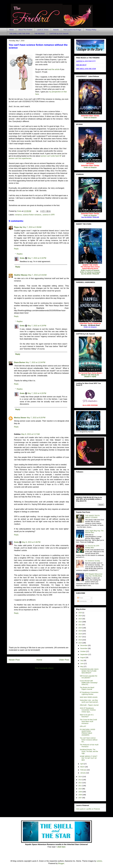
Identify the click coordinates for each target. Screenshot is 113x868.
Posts (80, 598)
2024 (80, 616)
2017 (80, 637)
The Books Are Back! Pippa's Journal (87, 688)
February (84, 770)
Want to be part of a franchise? (87, 716)
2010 (80, 789)
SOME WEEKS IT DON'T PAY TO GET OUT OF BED (89, 758)
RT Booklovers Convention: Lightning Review (89, 693)
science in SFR (49, 215)
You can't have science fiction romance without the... (89, 740)
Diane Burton (20, 362)
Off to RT (83, 726)
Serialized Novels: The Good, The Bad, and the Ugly (89, 751)
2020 (80, 628)
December (84, 645)
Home (12, 30)
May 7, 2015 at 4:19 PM (37, 326)
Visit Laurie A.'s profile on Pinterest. (88, 809)
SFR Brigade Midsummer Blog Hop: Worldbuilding (94, 575)
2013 (80, 780)
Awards (56, 30)
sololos (99, 861)
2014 (80, 777)
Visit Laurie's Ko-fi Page (72, 30)
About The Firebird (25, 30)
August (83, 657)
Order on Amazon (90, 118)
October (83, 651)
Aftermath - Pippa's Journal (89, 705)
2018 (80, 634)
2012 (80, 783)
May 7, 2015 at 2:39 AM (32, 227)
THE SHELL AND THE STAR (20, 34)
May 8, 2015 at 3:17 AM (31, 434)
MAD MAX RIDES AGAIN (89, 697)
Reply (16, 249)
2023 (80, 619)
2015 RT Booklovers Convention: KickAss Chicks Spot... (88, 710)
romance (18, 215)
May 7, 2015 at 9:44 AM (37, 275)
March (83, 767)
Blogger (61, 863)
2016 (80, 640)
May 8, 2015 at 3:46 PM (31, 542)
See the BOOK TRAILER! (90, 274)
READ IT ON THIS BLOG (90, 375)
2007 (80, 798)
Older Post (64, 660)
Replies (20, 254)
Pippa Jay (18, 227)
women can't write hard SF (51, 156)
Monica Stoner (20, 418)
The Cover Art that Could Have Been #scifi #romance (88, 721)
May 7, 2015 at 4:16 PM (37, 258)
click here (61, 847)
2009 (80, 792)
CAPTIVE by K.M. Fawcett (59, 34)
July (82, 660)
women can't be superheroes (20, 158)
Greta (22, 258)
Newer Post (14, 660)
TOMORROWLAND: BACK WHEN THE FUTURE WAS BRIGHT (89, 671)
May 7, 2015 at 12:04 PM (35, 362)
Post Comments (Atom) (44, 668)
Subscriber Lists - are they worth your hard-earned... (89, 701)
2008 (80, 795)
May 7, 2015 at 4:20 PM (37, 393)
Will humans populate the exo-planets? (89, 677)
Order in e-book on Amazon (90, 272)
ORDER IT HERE (90, 377)
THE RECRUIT (40, 34)
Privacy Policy (91, 30)
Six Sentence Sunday (93, 561)
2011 (80, 786)
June (82, 664)
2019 (80, 631)
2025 (80, 613)
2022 (80, 622)
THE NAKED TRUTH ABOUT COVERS (92, 517)
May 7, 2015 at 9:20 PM (36, 418)
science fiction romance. (32, 215)
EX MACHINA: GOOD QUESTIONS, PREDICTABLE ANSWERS (88, 732)
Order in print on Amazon (90, 270)
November (84, 648)
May (82, 667)
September (84, 654)
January (83, 773)
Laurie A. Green (43, 30)
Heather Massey (21, 275)
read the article (54, 69)
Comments (82, 601)
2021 (80, 625)
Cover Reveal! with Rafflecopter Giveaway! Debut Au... (89, 683)
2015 (80, 643)
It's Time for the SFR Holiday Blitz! (92, 547)
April (82, 764)
